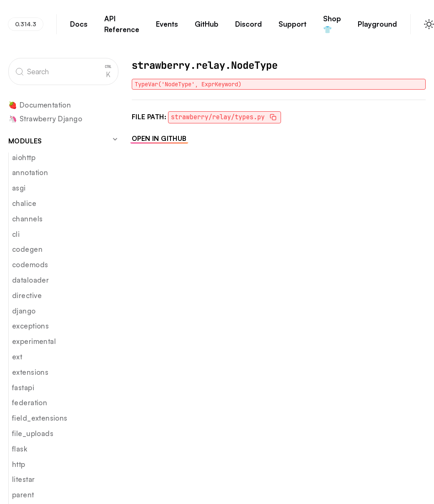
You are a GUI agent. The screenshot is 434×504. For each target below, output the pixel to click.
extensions (30, 372)
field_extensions (40, 418)
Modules (63, 140)
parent (23, 495)
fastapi (23, 387)
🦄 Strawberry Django (45, 119)
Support (292, 28)
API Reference (122, 28)
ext (17, 357)
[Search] (63, 71)
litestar (23, 479)
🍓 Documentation (40, 105)
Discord (248, 28)
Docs (79, 28)
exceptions (30, 326)
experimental (34, 341)
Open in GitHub (159, 138)
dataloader (30, 280)
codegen (27, 249)
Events (167, 28)
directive (27, 295)
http (19, 464)
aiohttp (24, 157)
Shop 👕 (332, 28)
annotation (30, 172)
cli (16, 234)
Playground (377, 28)
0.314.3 (26, 24)
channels (27, 219)
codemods (30, 265)
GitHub (207, 28)
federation (30, 402)
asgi (19, 188)
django (24, 311)
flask (20, 449)
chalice (24, 203)
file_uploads (33, 433)
